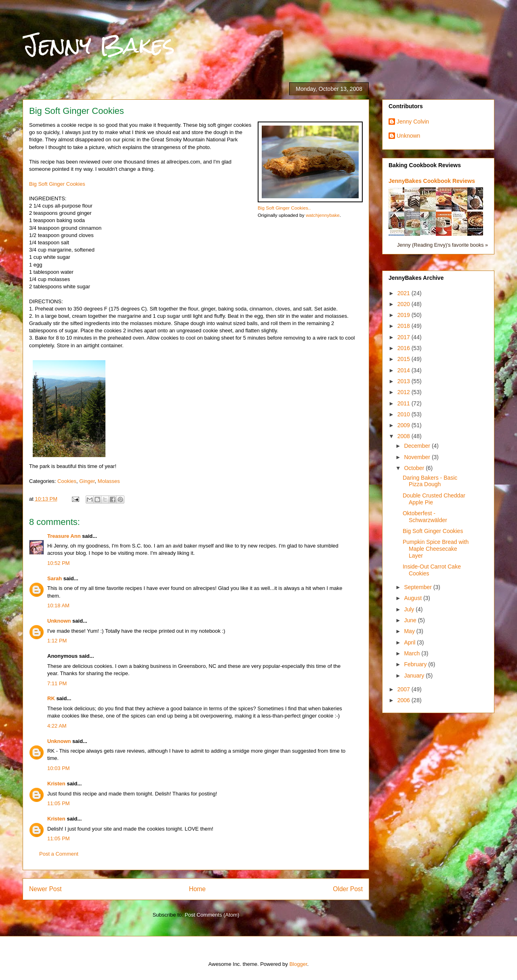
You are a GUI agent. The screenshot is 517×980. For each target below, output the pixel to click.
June (411, 620)
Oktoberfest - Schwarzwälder (425, 517)
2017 (405, 337)
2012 (405, 392)
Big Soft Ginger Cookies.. (284, 208)
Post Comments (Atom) (212, 915)
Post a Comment (59, 854)
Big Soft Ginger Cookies (57, 184)
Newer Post (45, 889)
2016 (405, 348)
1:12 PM (57, 641)
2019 (405, 315)
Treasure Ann (64, 536)
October (415, 468)
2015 (405, 359)
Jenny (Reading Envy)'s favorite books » (442, 245)
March (413, 653)
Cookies (67, 481)
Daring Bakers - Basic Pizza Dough (430, 481)
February (416, 664)
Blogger (298, 964)
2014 (405, 370)
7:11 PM (57, 683)
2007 (405, 689)
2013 (405, 381)
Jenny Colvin (413, 122)
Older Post (348, 889)
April (410, 642)
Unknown (59, 621)
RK (51, 698)
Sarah (55, 578)
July (410, 609)
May (410, 631)
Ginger (87, 481)
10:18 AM (58, 605)
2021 (405, 293)
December (418, 446)
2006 (405, 700)
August (413, 598)
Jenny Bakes (99, 45)
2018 (405, 326)
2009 (405, 425)
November (418, 457)
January (415, 676)
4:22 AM (57, 726)
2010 (405, 414)
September (418, 587)
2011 (405, 403)
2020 (405, 304)
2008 (405, 436)
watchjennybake (323, 215)
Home (198, 889)
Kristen (56, 784)
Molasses (109, 481)
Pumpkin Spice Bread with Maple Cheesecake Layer (436, 549)
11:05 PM (59, 803)
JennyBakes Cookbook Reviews (432, 181)
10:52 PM (59, 563)
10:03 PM (59, 768)
